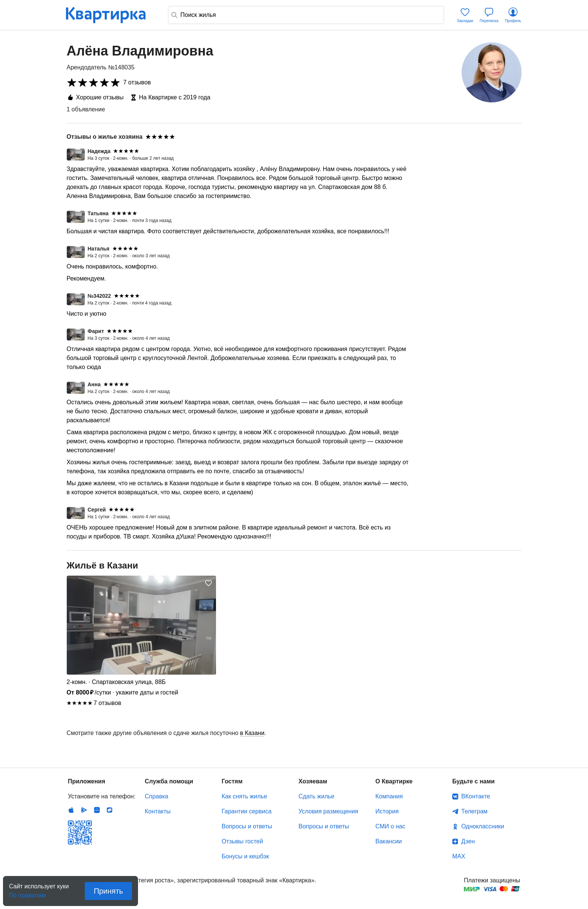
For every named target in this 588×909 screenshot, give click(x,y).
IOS (71, 810)
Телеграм (474, 811)
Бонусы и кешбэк (245, 856)
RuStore (109, 810)
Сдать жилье (316, 796)
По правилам (27, 893)
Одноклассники (483, 826)
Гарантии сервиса (247, 811)
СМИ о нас (390, 826)
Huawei (97, 810)
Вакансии (389, 841)
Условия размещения (328, 811)
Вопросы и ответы (247, 826)
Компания (389, 796)
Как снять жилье (244, 796)
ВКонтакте (476, 796)
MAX (459, 856)
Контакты (158, 811)
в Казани (252, 733)
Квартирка (111, 15)
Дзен (468, 841)
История (387, 811)
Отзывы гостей (242, 841)
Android (84, 810)
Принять (108, 891)
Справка (157, 796)
